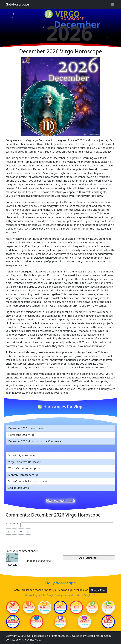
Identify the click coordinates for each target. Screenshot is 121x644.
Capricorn (60, 621)
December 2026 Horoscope (24, 428)
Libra (108, 607)
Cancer (60, 607)
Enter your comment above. (22, 551)
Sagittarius (37, 621)
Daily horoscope (61, 583)
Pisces (108, 621)
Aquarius (84, 621)
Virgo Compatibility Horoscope (26, 481)
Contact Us (12, 640)
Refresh (12, 565)
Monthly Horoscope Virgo (23, 475)
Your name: (12, 523)
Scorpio (13, 621)
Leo (76, 607)
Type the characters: (39, 561)
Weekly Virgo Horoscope (23, 468)
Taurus (29, 607)
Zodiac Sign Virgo (19, 488)
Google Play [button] (98, 590)
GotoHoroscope (17, 4)
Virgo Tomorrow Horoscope (25, 462)
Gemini (45, 607)
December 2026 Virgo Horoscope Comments (35, 441)
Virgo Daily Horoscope (21, 455)
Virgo (92, 607)
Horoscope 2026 (60, 500)
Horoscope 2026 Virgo (21, 435)
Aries (13, 607)
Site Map (35, 640)
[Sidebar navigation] (113, 4)
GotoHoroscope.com (99, 636)
